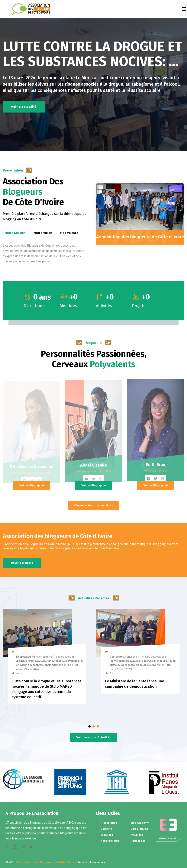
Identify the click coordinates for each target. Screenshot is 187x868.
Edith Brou (156, 467)
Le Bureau (107, 835)
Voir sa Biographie (32, 485)
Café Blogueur (139, 829)
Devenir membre (22, 563)
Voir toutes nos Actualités (94, 737)
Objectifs (106, 829)
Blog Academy (140, 823)
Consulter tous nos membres (94, 505)
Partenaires (138, 841)
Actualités (137, 835)
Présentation (109, 823)
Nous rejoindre (110, 841)
